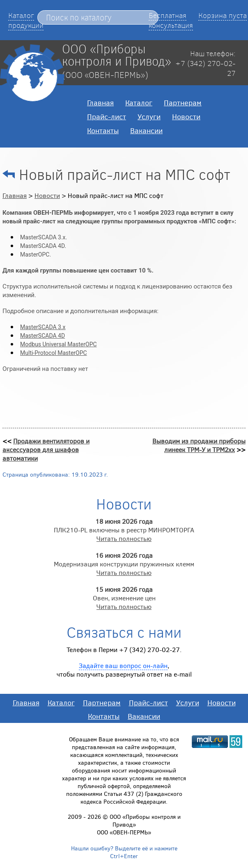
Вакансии (146, 130)
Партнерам (183, 102)
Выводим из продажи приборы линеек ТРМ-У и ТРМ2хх (199, 445)
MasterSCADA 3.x (43, 327)
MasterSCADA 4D (42, 336)
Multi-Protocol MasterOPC (54, 353)
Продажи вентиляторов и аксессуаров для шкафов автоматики (46, 449)
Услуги (149, 116)
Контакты (103, 130)
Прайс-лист (107, 116)
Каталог (139, 102)
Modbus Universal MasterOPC (59, 344)
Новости (186, 116)
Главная (100, 102)
